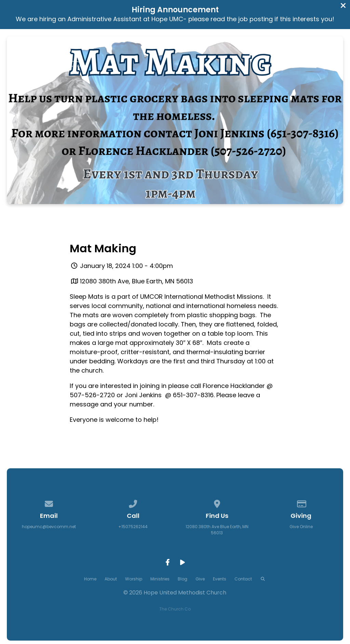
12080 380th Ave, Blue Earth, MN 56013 (137, 281)
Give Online (301, 527)
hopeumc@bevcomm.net (49, 527)
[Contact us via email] (49, 503)
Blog (183, 579)
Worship (134, 579)
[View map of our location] (217, 503)
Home (90, 579)
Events (220, 579)
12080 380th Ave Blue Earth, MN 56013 (217, 530)
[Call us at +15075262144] (133, 503)
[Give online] (301, 503)
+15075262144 (133, 527)
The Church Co (175, 609)
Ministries (160, 579)
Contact (243, 579)
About (111, 579)
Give (200, 579)
